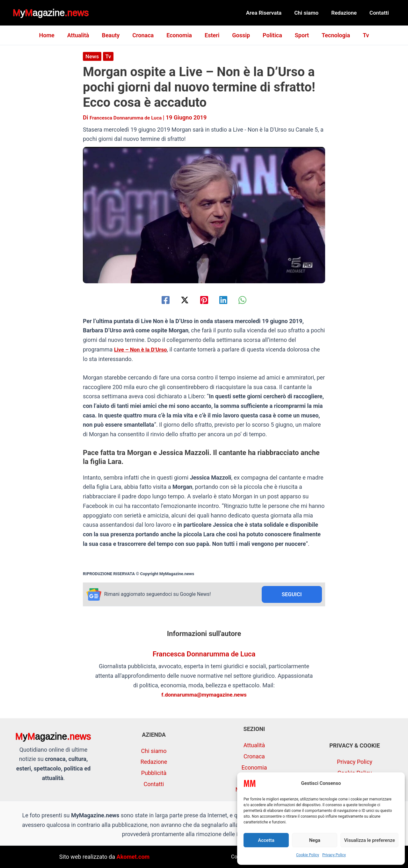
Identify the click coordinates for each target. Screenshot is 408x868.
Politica (270, 35)
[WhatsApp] (252, 300)
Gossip (240, 35)
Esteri (212, 35)
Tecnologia (331, 35)
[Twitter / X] (180, 300)
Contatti (380, 13)
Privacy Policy (334, 855)
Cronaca (146, 35)
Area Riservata (271, 13)
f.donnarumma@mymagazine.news (204, 695)
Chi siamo (311, 13)
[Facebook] (156, 300)
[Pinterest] (204, 300)
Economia (180, 35)
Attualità (83, 35)
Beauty (114, 35)
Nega (315, 840)
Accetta (266, 840)
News (93, 56)
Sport (298, 35)
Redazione (347, 13)
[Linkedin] (228, 300)
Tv (359, 35)
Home (53, 35)
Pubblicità (154, 773)
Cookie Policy (308, 855)
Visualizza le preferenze (369, 840)
